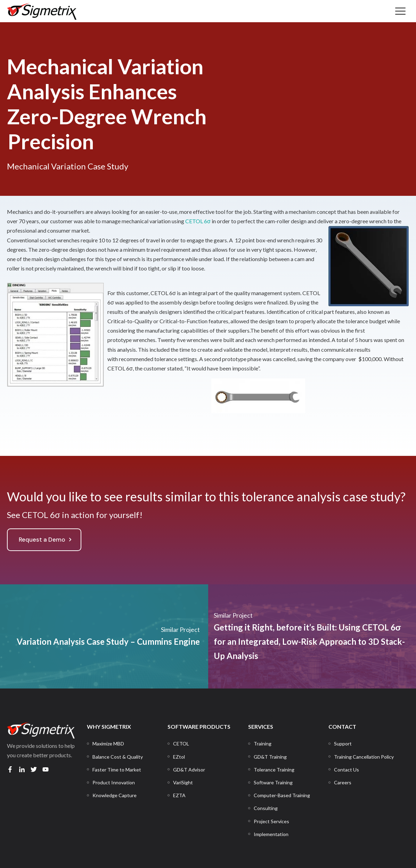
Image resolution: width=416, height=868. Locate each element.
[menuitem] (108, 744)
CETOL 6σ (198, 221)
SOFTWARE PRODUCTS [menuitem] (199, 727)
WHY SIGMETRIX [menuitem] (109, 727)
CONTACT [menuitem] (342, 727)
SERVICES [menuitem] (261, 727)
